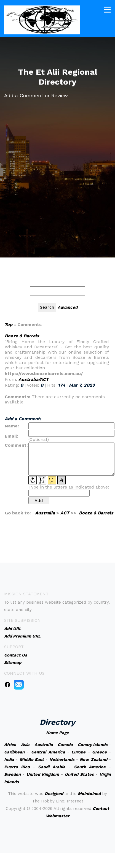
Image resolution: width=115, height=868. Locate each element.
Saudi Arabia (52, 767)
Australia (45, 513)
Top (8, 325)
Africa (10, 745)
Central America (48, 752)
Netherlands (62, 759)
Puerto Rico (17, 767)
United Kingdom (43, 774)
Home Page (57, 733)
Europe (78, 752)
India (9, 759)
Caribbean (14, 752)
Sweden (12, 774)
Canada (65, 745)
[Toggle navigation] (107, 8)
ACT (65, 513)
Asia (25, 745)
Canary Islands (93, 745)
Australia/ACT (34, 379)
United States (79, 774)
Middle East (32, 759)
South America (90, 767)
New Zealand (93, 759)
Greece (99, 752)
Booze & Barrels (22, 336)
